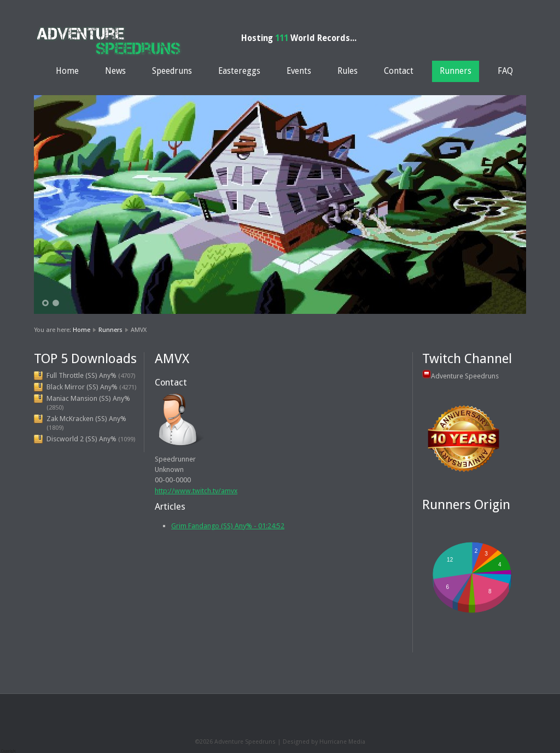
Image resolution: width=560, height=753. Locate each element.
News (115, 71)
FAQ (505, 71)
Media (357, 742)
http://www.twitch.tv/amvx (196, 491)
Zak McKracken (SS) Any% (86, 419)
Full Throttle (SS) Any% (81, 375)
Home (67, 71)
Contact (399, 71)
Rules (348, 71)
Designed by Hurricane (316, 742)
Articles (170, 507)
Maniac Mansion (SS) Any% (88, 398)
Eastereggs (239, 71)
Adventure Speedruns (465, 376)
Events (299, 71)
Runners (456, 71)
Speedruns (172, 71)
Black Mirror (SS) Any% (82, 387)
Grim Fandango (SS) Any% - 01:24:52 (228, 526)
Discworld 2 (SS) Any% (81, 439)
